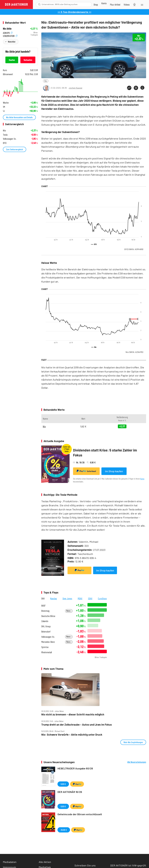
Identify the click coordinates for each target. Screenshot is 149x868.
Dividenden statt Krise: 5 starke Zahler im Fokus (105, 453)
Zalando (45, 621)
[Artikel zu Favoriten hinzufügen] (142, 88)
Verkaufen (28, 60)
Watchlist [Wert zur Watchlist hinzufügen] (12, 42)
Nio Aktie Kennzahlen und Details (19, 117)
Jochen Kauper (76, 88)
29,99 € (64, 830)
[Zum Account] (104, 3)
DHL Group (46, 626)
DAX (43, 598)
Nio (46, 81)
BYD (134, 249)
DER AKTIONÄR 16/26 (70, 792)
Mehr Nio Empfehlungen (133, 742)
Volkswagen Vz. (48, 637)
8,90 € (63, 806)
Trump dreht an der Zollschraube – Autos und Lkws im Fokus (77, 725)
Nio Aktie (7, 29)
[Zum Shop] (96, 4)
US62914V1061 (10, 36)
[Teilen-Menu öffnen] (129, 88)
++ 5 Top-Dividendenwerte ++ (74, 12)
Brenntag (45, 611)
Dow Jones (67, 598)
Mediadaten (10, 862)
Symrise (45, 647)
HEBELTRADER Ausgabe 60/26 (75, 768)
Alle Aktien (45, 862)
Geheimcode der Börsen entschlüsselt (80, 814)
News (69, 611)
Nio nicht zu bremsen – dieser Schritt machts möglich (73, 714)
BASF (43, 606)
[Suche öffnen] (39, 4)
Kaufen (12, 60)
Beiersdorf (46, 632)
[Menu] (142, 4)
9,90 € (63, 784)
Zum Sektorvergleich (15, 149)
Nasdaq (54, 598)
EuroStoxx (102, 598)
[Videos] (127, 4)
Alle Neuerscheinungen (137, 762)
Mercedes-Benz (48, 642)
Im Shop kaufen (114, 471)
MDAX (80, 598)
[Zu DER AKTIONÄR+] (115, 4)
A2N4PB (8, 33)
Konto (142, 479)
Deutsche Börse (48, 616)
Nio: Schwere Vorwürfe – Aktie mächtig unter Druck (72, 735)
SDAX (90, 598)
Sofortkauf (86, 471)
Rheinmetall (47, 652)
